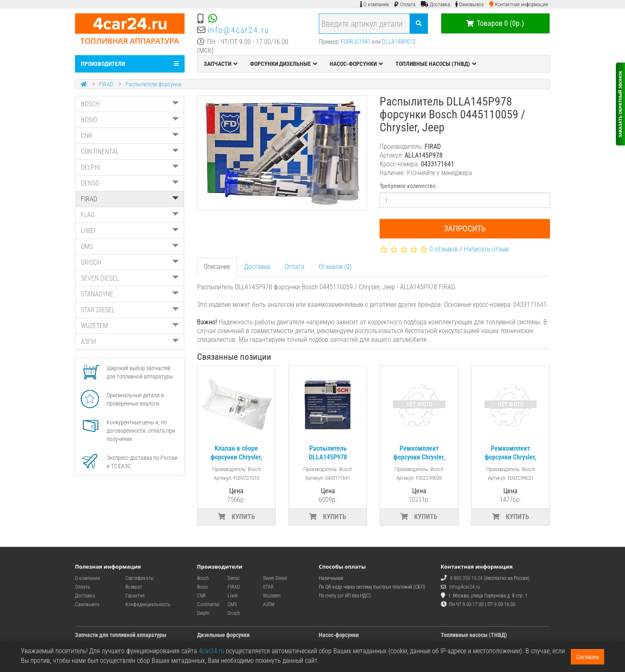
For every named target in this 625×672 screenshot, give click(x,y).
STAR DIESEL (130, 310)
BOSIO (130, 120)
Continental (208, 604)
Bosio (202, 587)
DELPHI (130, 167)
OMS (130, 247)
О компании (87, 578)
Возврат (134, 587)
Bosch (203, 578)
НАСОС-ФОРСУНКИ (356, 64)
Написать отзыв (486, 249)
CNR (130, 136)
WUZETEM (130, 326)
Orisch (234, 613)
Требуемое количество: (408, 186)
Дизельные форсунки (223, 635)
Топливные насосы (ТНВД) (474, 635)
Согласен (587, 657)
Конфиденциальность (148, 604)
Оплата (295, 267)
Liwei (233, 596)
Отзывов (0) (335, 267)
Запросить (465, 228)
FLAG (130, 215)
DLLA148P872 (399, 42)
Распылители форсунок (153, 84)
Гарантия (135, 596)
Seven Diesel (275, 578)
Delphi (203, 613)
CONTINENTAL (130, 152)
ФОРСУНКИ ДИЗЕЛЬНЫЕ (284, 64)
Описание (217, 267)
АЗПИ (130, 342)
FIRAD (106, 84)
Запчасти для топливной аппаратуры (121, 635)
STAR (268, 587)
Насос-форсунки (339, 635)
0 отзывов (444, 249)
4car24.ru (211, 651)
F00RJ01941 (356, 42)
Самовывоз (87, 604)
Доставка (257, 267)
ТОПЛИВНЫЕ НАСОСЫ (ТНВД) (436, 64)
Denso (234, 578)
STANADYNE (130, 294)
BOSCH (130, 104)
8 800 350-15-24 (466, 578)
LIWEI (130, 231)
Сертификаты (140, 578)
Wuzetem (272, 596)
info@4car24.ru (239, 30)
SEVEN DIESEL (130, 278)
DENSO (130, 183)
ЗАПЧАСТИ (221, 64)
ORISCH (130, 262)
